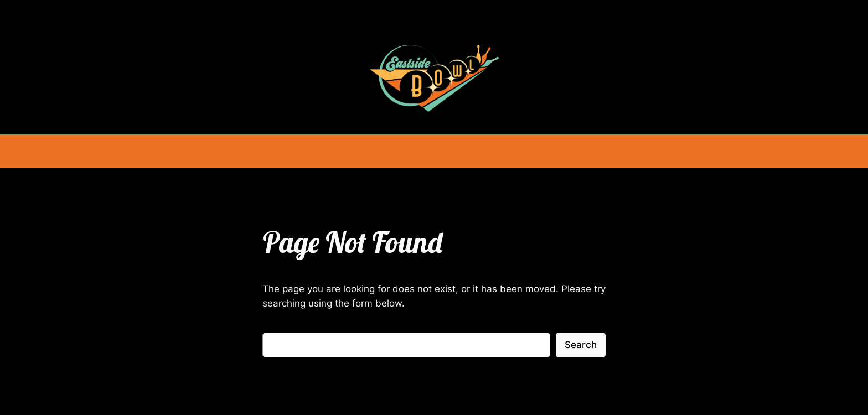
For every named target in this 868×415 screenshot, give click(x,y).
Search (581, 345)
